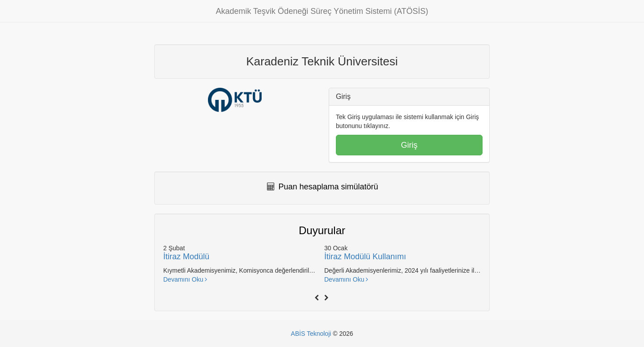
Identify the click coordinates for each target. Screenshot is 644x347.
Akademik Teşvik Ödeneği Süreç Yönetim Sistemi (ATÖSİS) (322, 11)
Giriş (409, 145)
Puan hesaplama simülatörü (328, 187)
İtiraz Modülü (186, 257)
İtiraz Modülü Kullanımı (365, 257)
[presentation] (317, 297)
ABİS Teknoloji (311, 334)
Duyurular (322, 230)
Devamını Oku (185, 279)
